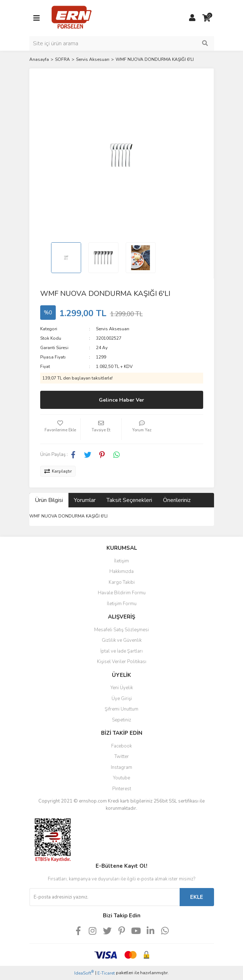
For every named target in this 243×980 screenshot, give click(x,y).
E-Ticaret (106, 973)
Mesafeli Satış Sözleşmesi (121, 630)
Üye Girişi (122, 699)
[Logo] (72, 18)
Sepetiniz (121, 720)
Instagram (121, 767)
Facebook (121, 746)
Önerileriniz (177, 500)
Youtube (121, 778)
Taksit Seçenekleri (129, 500)
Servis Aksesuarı (113, 329)
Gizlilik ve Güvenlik (122, 640)
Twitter (122, 757)
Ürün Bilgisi (49, 500)
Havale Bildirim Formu (122, 593)
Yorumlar (85, 500)
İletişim (121, 561)
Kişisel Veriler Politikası (122, 662)
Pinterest (122, 789)
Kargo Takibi (122, 582)
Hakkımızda (121, 571)
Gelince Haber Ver (121, 400)
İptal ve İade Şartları (121, 651)
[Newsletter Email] (104, 897)
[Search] (122, 43)
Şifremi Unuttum (121, 709)
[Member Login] (192, 18)
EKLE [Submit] (197, 897)
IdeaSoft (84, 973)
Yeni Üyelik (122, 688)
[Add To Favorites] (60, 429)
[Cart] (207, 18)
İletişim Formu (122, 604)
